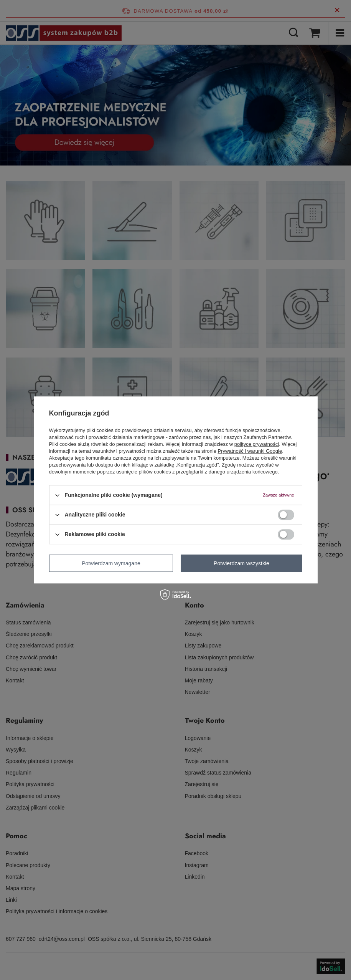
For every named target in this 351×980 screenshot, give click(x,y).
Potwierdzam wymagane (111, 563)
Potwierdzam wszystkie (241, 563)
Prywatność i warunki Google (250, 451)
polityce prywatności (257, 444)
